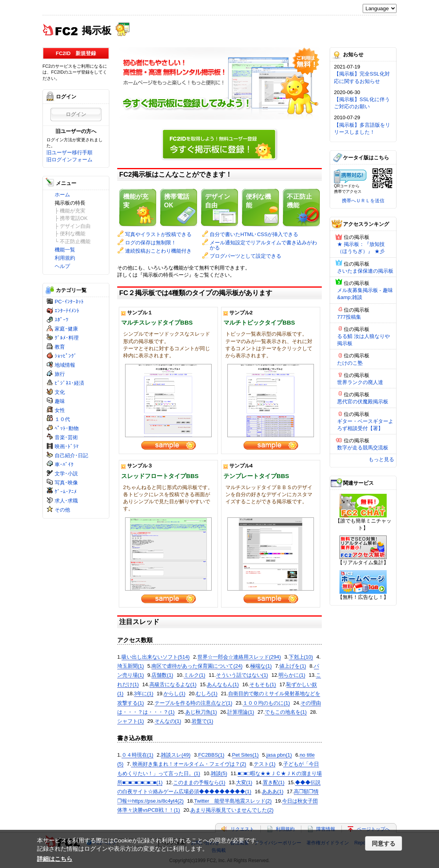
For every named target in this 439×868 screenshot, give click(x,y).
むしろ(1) (207, 693)
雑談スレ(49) (176, 755)
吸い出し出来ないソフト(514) (156, 657)
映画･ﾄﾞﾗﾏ (67, 446)
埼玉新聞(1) (131, 666)
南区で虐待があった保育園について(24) (197, 666)
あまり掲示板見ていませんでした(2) (232, 810)
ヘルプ (62, 266)
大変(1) (244, 782)
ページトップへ (373, 829)
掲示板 (97, 30)
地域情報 (65, 365)
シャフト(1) (131, 721)
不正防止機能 (299, 201)
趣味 (60, 401)
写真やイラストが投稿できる (158, 234)
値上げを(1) (293, 666)
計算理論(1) (241, 712)
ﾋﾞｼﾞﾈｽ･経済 (69, 383)
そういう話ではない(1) (242, 675)
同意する (384, 843)
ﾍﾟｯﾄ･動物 (67, 428)
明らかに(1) (292, 675)
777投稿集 (349, 317)
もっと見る (381, 459)
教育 (60, 347)
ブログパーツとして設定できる (245, 256)
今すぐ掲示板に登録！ (219, 143)
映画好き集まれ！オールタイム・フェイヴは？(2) (189, 764)
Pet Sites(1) (245, 755)
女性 (60, 410)
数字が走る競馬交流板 (363, 448)
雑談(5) (219, 773)
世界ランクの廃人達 (360, 382)
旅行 (60, 374)
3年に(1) (144, 693)
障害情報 (326, 829)
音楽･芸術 (66, 437)
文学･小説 (66, 474)
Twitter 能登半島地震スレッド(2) (233, 801)
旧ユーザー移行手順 (69, 152)
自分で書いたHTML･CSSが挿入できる (254, 234)
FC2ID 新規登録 (76, 53)
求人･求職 (66, 501)
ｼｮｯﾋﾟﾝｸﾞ (66, 356)
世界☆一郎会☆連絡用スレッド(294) (239, 657)
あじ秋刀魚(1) (201, 712)
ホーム (62, 195)
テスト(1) (265, 764)
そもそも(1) (263, 684)
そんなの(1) (168, 721)
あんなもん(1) (223, 684)
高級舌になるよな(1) (173, 684)
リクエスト (242, 829)
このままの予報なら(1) (199, 782)
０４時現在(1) (137, 755)
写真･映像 (66, 483)
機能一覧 (65, 250)
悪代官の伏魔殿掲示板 (363, 402)
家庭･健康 (66, 329)
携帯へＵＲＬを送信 (363, 201)
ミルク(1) (195, 675)
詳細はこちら (55, 859)
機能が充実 (136, 201)
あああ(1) (273, 791)
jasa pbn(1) (279, 755)
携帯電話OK (177, 201)
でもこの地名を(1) (286, 712)
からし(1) (174, 693)
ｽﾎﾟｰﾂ (62, 320)
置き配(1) (274, 782)
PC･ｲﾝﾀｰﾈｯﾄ (69, 302)
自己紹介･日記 (71, 455)
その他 (62, 510)
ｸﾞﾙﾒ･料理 (67, 338)
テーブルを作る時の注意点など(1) (194, 703)
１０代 (62, 419)
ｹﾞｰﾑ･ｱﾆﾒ (66, 492)
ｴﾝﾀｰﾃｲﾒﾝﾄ (67, 311)
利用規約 (65, 258)
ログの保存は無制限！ (151, 243)
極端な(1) (261, 666)
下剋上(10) (301, 657)
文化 (60, 392)
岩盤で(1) (202, 721)
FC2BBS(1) (211, 755)
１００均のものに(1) (266, 703)
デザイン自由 (218, 201)
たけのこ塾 (350, 363)
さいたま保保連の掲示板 (365, 271)
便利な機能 (258, 201)
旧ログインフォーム (69, 160)
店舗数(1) (162, 675)
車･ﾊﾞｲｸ (64, 464)
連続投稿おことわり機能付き (158, 251)
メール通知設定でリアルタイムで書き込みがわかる (263, 245)
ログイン (76, 114)
